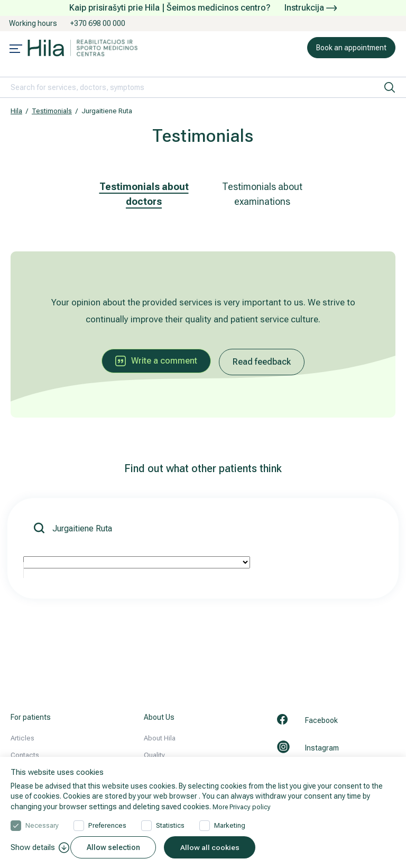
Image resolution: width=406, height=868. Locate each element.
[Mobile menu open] (16, 50)
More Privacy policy (244, 805)
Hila (16, 111)
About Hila (160, 738)
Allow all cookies (217, 847)
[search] (390, 87)
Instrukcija (311, 8)
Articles (22, 738)
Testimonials (52, 111)
